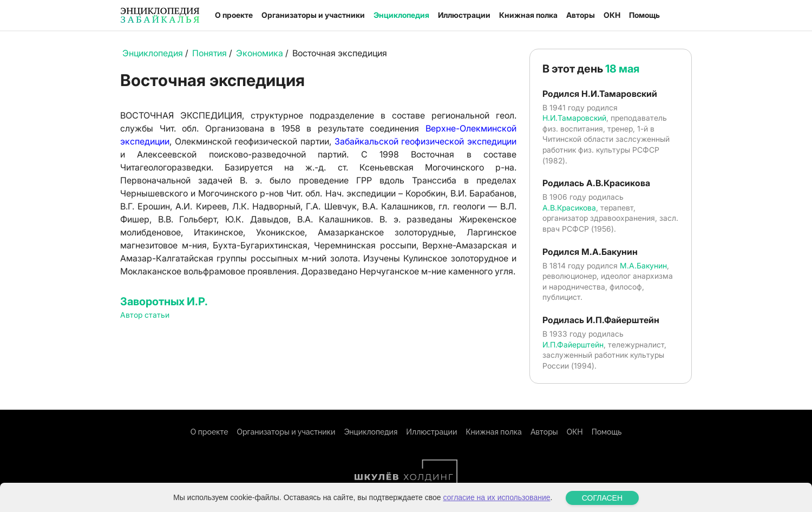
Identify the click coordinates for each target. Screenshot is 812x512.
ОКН (612, 15)
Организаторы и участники (313, 15)
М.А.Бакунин (643, 265)
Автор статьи (145, 315)
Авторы (581, 15)
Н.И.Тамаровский (574, 118)
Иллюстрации (464, 15)
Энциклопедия (401, 15)
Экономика (260, 53)
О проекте (234, 15)
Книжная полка (528, 15)
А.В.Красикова (569, 208)
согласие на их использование (496, 507)
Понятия (209, 53)
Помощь (644, 15)
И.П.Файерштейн (573, 344)
